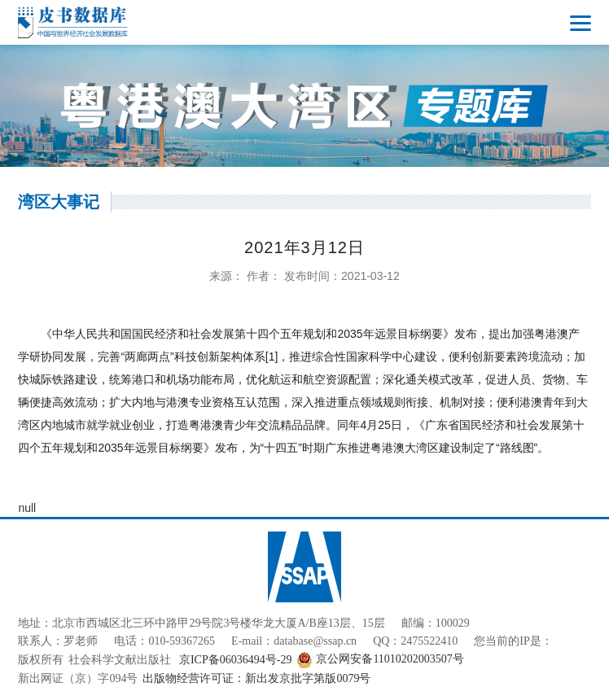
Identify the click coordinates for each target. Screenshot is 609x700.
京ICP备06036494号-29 (235, 660)
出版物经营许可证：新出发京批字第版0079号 (256, 678)
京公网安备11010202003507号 (380, 660)
